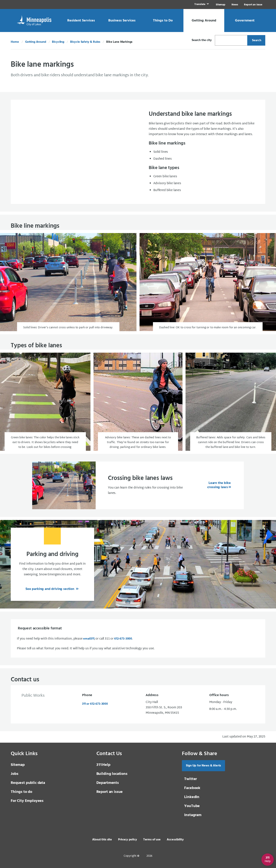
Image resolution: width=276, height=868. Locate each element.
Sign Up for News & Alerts (203, 766)
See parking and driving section (50, 589)
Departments (108, 783)
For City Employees (27, 801)
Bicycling (58, 42)
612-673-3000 (123, 639)
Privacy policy (128, 840)
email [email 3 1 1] (89, 639)
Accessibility (175, 840)
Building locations (112, 774)
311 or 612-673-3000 (95, 704)
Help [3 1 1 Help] (103, 765)
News (235, 5)
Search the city (202, 40)
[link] (201, 5)
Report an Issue (253, 5)
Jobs (14, 774)
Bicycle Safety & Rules (85, 42)
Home (15, 42)
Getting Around (36, 42)
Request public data (28, 783)
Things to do (21, 792)
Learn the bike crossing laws (219, 485)
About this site (102, 840)
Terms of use (152, 840)
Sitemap (221, 5)
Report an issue (110, 792)
